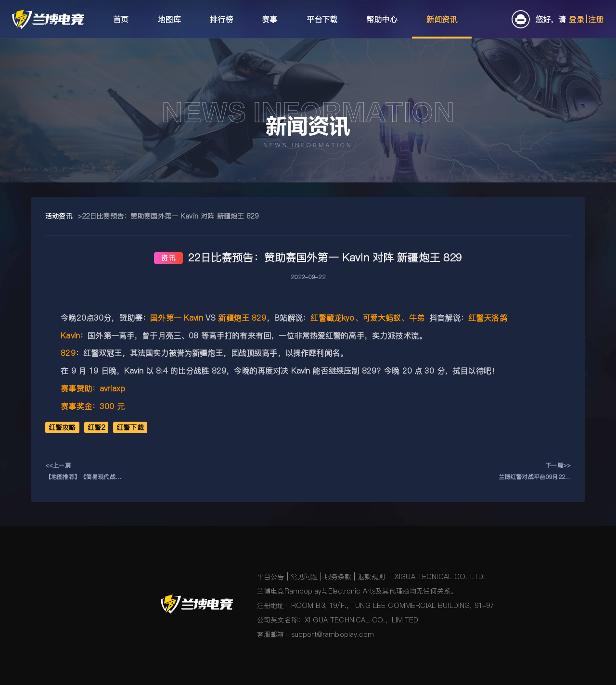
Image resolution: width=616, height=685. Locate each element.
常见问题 (304, 577)
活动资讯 (59, 216)
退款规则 (371, 577)
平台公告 (271, 577)
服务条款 (338, 577)
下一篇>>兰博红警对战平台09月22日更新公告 (535, 472)
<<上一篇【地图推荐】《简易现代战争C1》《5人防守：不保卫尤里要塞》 (83, 472)
